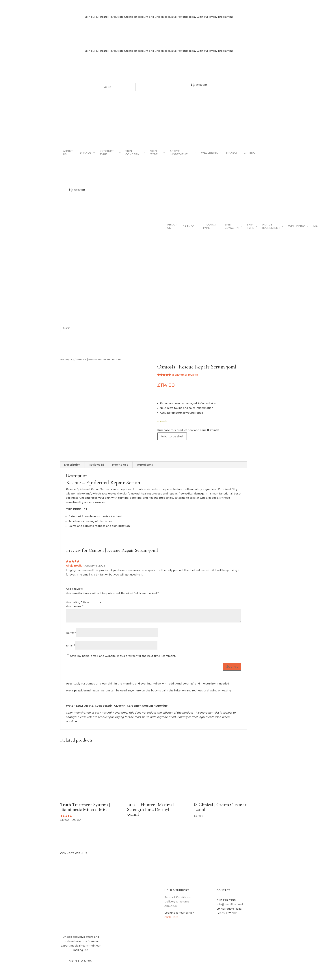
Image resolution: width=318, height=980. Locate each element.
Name (71, 633)
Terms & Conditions (177, 897)
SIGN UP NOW (81, 961)
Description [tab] (72, 465)
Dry (72, 359)
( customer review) (185, 375)
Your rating (74, 602)
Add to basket (172, 436)
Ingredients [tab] (145, 465)
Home (64, 359)
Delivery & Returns (177, 902)
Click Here (171, 917)
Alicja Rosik (74, 566)
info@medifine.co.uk (230, 904)
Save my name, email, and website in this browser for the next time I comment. (123, 656)
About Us (171, 906)
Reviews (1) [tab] (96, 465)
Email (70, 646)
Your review (75, 606)
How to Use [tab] (120, 465)
